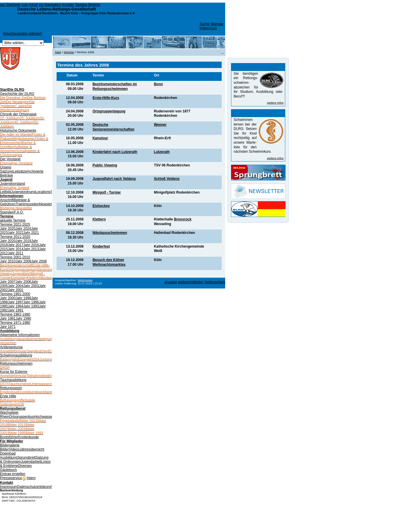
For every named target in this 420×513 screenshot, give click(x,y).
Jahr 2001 (16, 290)
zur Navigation (50, 5)
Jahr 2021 (31, 233)
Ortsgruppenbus (22, 417)
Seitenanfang (215, 282)
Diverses (25, 466)
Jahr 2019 (23, 241)
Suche (204, 24)
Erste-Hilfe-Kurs (106, 98)
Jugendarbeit (31, 462)
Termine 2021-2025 (15, 225)
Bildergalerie (10, 445)
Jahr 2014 (16, 249)
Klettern (99, 219)
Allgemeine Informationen (20, 335)
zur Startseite (10, 5)
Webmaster (85, 280)
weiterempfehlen (191, 282)
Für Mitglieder (12, 441)
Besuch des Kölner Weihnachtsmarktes (109, 262)
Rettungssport (11, 388)
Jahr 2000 (8, 298)
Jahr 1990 (23, 319)
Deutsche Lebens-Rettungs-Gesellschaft (57, 9)
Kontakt (68, 5)
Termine (7, 216)
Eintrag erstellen (13, 474)
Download (8, 453)
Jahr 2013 (31, 249)
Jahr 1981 (8, 319)
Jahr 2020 (8, 241)
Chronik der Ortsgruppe (18, 114)
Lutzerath (162, 152)
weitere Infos (275, 103)
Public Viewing (105, 165)
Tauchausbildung (13, 380)
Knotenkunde (28, 437)
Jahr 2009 (23, 261)
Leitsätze (20, 171)
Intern (29, 478)
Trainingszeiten (27, 204)
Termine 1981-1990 (15, 314)
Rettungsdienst (13, 408)
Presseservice (11, 478)
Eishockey (101, 206)
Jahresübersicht (32, 449)
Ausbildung (10, 331)
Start (4, 90)
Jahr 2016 (31, 245)
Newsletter (47, 204)
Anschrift (7, 200)
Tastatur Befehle (88, 5)
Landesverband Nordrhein (37, 13)
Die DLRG (16, 90)
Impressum (208, 28)
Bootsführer (9, 437)
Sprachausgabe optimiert (22, 34)
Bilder (5, 449)
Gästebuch (8, 470)
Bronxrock (183, 219)
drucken (171, 282)
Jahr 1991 (16, 310)
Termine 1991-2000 (15, 294)
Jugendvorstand (12, 184)
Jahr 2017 (16, 245)
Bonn (159, 84)
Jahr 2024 (23, 229)
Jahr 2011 (16, 253)
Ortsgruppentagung (109, 111)
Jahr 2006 (23, 282)
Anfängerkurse (11, 347)
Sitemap (217, 24)
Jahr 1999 (23, 298)
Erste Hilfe (8, 396)
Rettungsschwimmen (16, 364)
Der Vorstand (10, 159)
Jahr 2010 (8, 261)
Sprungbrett (26, 458)
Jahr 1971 (8, 327)
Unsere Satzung (6, 169)
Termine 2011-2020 (15, 237)
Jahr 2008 (39, 261)
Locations (43, 192)
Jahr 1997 (16, 302)
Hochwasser (44, 417)
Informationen (12, 196)
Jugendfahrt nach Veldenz (114, 179)
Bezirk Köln (69, 13)
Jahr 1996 (31, 302)
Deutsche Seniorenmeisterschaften (113, 127)
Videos (14, 449)
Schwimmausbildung (16, 355)
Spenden (7, 212)
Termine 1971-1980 (15, 323)
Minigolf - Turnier (107, 192)
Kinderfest (101, 246)
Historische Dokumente (18, 131)
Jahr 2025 (8, 229)
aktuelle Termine (13, 220)
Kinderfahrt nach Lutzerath (115, 152)
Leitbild (6, 192)
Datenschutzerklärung (34, 487)
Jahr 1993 (31, 306)
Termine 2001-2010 (15, 257)
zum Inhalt (30, 5)
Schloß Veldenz (167, 179)
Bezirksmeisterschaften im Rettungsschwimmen (115, 86)
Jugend (6, 180)
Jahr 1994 (16, 306)
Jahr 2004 (16, 286)
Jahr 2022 (16, 233)
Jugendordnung (23, 192)
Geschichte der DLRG (17, 94)
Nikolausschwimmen (110, 233)
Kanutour (100, 138)
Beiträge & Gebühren (15, 202)
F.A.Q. (19, 212)
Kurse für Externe (14, 372)
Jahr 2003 (31, 286)
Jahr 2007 (8, 282)
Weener (160, 125)
